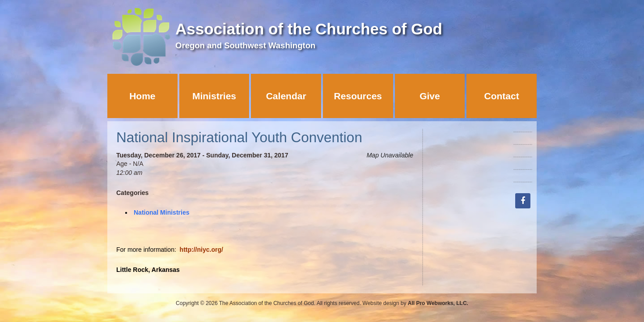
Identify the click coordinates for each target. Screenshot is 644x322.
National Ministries (161, 212)
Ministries (214, 96)
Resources (358, 96)
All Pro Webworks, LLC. (438, 303)
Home (142, 96)
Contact (502, 96)
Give (430, 96)
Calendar (286, 96)
